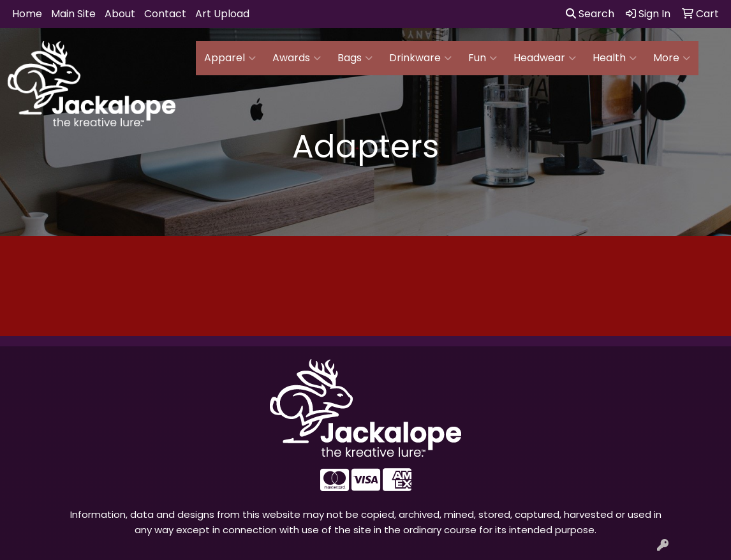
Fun (483, 58)
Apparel (230, 58)
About (120, 14)
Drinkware (420, 58)
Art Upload (222, 14)
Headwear (545, 58)
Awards (297, 58)
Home (27, 14)
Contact (165, 14)
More (672, 58)
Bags (355, 58)
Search (590, 14)
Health (615, 58)
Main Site (73, 14)
